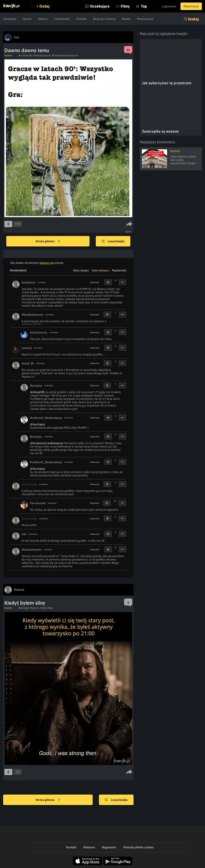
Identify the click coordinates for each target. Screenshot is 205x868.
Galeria (43, 19)
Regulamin (109, 847)
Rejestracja (191, 6)
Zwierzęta (10, 19)
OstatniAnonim (32, 550)
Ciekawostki (62, 19)
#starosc (35, 608)
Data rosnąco (81, 270)
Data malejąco (100, 270)
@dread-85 (37, 392)
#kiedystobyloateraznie (65, 55)
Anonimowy (29, 484)
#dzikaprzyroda (42, 55)
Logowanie (169, 6)
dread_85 (28, 363)
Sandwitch (28, 282)
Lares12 (27, 348)
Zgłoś (128, 232)
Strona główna (48, 241)
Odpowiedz (94, 282)
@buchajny (38, 424)
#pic (51, 608)
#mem (44, 608)
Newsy (126, 19)
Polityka (81, 19)
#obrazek (24, 608)
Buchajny (36, 386)
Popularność (119, 270)
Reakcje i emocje (104, 19)
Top (144, 6)
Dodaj (44, 6)
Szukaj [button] (193, 19)
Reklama (89, 847)
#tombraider (25, 55)
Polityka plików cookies (139, 847)
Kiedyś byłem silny (25, 603)
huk (24, 534)
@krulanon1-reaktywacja (46, 443)
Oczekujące (100, 6)
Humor (27, 19)
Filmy (125, 6)
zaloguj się (47, 263)
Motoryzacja (145, 19)
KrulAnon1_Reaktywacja (46, 418)
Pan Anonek (38, 503)
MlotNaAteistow (32, 315)
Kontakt (71, 847)
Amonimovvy (39, 332)
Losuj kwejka (113, 241)
